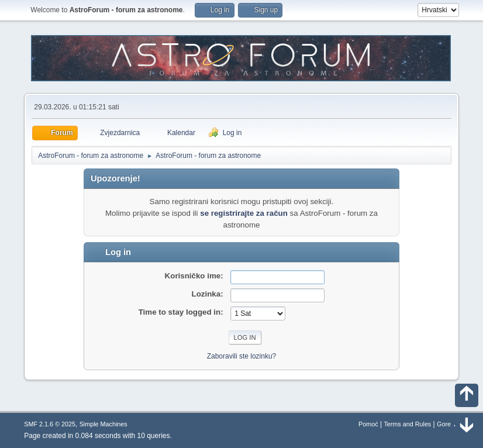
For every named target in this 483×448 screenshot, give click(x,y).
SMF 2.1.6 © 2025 (50, 424)
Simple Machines (103, 424)
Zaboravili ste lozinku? (242, 356)
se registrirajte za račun (244, 213)
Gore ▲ (448, 424)
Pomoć (368, 424)
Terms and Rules (407, 424)
